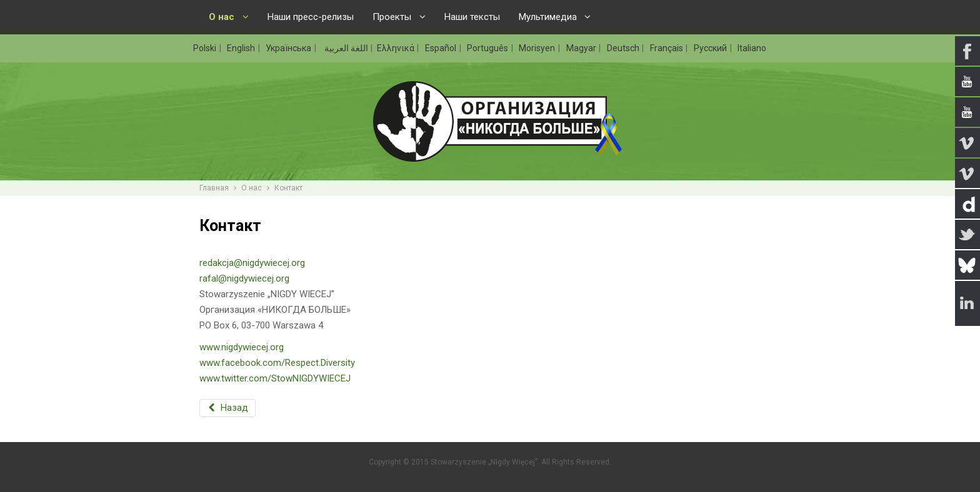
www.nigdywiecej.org (242, 347)
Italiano (752, 48)
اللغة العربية (345, 48)
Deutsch (624, 48)
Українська (289, 48)
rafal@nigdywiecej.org (244, 278)
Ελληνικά (397, 48)
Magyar (582, 48)
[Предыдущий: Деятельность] (227, 408)
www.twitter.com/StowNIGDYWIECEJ (275, 378)
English (242, 48)
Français (667, 48)
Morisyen (538, 48)
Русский (711, 48)
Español (442, 48)
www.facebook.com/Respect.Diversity (277, 363)
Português (488, 48)
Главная (214, 188)
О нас (252, 188)
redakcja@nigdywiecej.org (252, 263)
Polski (206, 48)
